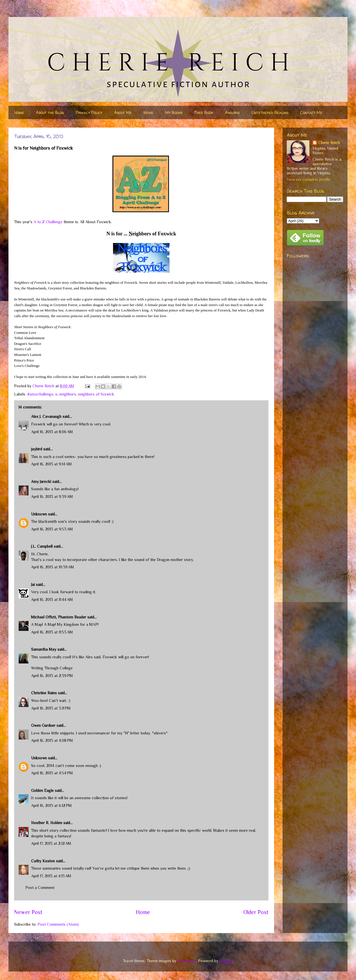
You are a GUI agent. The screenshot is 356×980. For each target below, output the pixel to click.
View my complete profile (308, 179)
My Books (174, 112)
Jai (33, 584)
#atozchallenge (40, 394)
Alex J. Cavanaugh (46, 416)
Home (19, 112)
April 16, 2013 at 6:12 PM (51, 805)
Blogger (226, 961)
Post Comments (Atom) (58, 924)
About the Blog (50, 112)
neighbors (68, 394)
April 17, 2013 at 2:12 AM (51, 843)
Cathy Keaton (43, 861)
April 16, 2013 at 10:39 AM (53, 567)
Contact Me (311, 112)
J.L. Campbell (42, 546)
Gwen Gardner (43, 725)
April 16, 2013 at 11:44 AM (52, 599)
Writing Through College (52, 668)
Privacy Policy (89, 112)
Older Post (256, 912)
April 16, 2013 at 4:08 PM (52, 740)
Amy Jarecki (41, 482)
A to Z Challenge (48, 222)
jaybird (37, 449)
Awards (232, 112)
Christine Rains (44, 693)
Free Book (204, 112)
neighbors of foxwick (96, 394)
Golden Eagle (42, 790)
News (148, 112)
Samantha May (44, 649)
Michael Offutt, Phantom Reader (59, 617)
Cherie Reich (329, 143)
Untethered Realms (270, 112)
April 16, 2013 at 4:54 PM (52, 773)
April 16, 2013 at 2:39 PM (52, 676)
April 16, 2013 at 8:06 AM (52, 432)
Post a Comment (40, 887)
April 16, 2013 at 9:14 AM (51, 464)
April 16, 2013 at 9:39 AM (52, 497)
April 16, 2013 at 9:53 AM (52, 529)
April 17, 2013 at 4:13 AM (51, 876)
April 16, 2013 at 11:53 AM (52, 632)
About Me (123, 112)
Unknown (39, 514)
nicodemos (187, 961)
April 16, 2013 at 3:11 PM (51, 708)
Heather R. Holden (47, 823)
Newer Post (28, 912)
